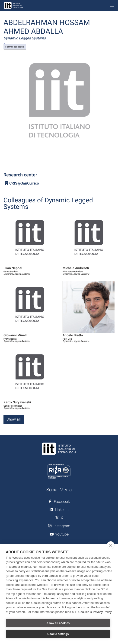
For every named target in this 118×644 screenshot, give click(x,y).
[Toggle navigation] (112, 5)
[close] (111, 545)
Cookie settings (58, 634)
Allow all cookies (58, 623)
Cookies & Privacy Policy (95, 612)
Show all (14, 419)
